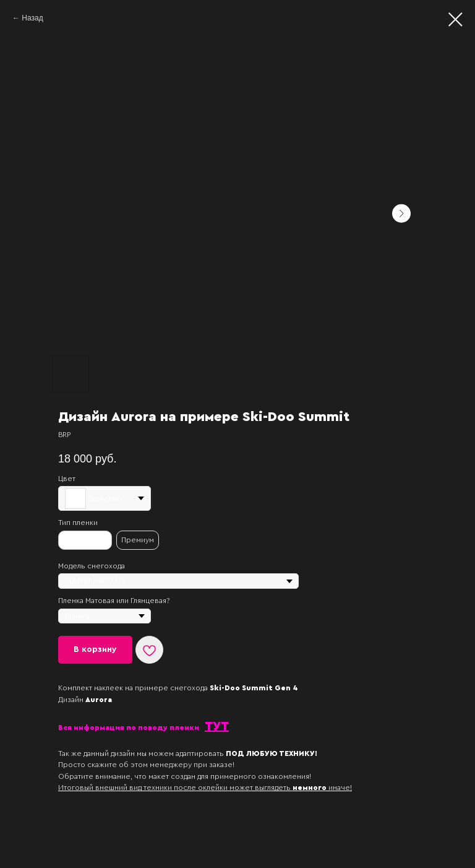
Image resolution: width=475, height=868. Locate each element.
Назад (32, 18)
